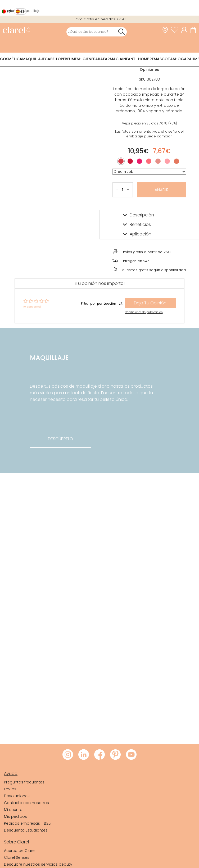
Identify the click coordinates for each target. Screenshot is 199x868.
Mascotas (164, 59)
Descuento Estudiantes (26, 830)
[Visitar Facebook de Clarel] (99, 755)
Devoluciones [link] (17, 796)
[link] (16, 31)
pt (9, 11)
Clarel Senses (17, 857)
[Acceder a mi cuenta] (186, 30)
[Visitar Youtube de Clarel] (131, 755)
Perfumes (70, 59)
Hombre (146, 59)
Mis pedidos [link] (15, 816)
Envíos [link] (10, 789)
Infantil (130, 59)
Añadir (162, 190)
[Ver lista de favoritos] (176, 30)
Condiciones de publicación (144, 312)
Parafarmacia (108, 59)
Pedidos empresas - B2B (27, 823)
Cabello (53, 59)
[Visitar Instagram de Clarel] (68, 755)
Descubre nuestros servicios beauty (38, 864)
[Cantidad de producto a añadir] (123, 190)
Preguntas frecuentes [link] (24, 782)
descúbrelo (60, 439)
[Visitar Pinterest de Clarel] (115, 755)
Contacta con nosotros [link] (26, 803)
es (23, 11)
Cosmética (11, 59)
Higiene (86, 59)
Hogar (182, 59)
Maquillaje (33, 59)
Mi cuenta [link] (13, 810)
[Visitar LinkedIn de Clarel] (84, 755)
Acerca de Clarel (20, 851)
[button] (128, 190)
